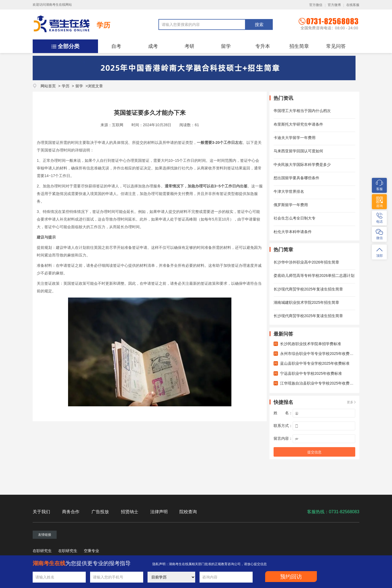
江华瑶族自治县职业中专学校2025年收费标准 (319, 383)
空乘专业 (91, 551)
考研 (189, 46)
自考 (116, 46)
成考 (153, 46)
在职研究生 (42, 551)
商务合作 (71, 512)
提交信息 (314, 452)
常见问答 (336, 46)
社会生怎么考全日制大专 (295, 218)
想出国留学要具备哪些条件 (296, 178)
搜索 (259, 25)
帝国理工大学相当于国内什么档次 (302, 111)
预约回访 (291, 577)
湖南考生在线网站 (59, 5)
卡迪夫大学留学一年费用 (295, 138)
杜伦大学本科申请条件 (293, 232)
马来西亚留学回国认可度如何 (298, 151)
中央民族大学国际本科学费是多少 (302, 165)
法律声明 (159, 512)
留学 (226, 46)
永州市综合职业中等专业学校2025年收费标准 (319, 354)
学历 (103, 25)
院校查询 (188, 512)
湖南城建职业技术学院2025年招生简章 (306, 302)
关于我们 (41, 512)
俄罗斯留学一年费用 (291, 205)
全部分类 (69, 46)
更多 (350, 402)
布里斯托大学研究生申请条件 (298, 124)
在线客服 (353, 5)
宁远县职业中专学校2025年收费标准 (311, 373)
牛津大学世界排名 (289, 191)
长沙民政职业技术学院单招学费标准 (311, 344)
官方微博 (334, 5)
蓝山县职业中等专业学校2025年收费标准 (315, 363)
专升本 (263, 46)
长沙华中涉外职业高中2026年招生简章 (306, 262)
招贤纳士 (130, 512)
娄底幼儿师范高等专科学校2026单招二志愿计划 (314, 276)
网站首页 (48, 86)
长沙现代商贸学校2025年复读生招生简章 (308, 289)
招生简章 (299, 46)
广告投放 (100, 512)
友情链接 (45, 535)
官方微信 (316, 5)
